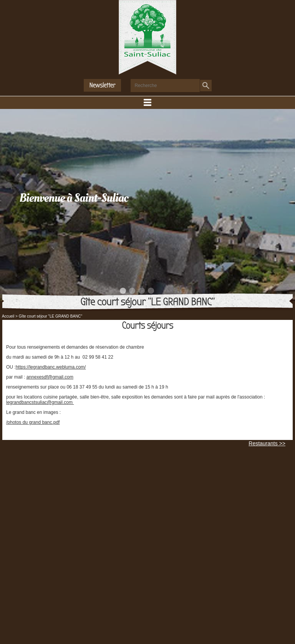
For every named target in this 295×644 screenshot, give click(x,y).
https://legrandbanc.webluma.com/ (51, 367)
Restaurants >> (267, 443)
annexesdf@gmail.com (50, 377)
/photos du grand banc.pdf (33, 422)
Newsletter (103, 85)
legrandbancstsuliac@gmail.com (40, 402)
